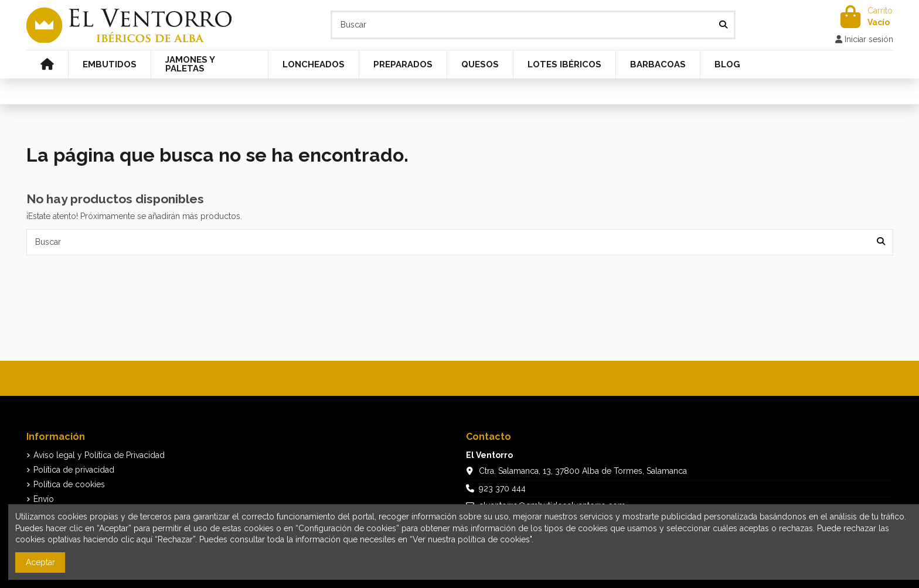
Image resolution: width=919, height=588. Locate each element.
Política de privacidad (74, 470)
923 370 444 (502, 488)
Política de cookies (69, 484)
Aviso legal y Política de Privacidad (99, 455)
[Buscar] (723, 25)
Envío (44, 499)
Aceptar (40, 562)
